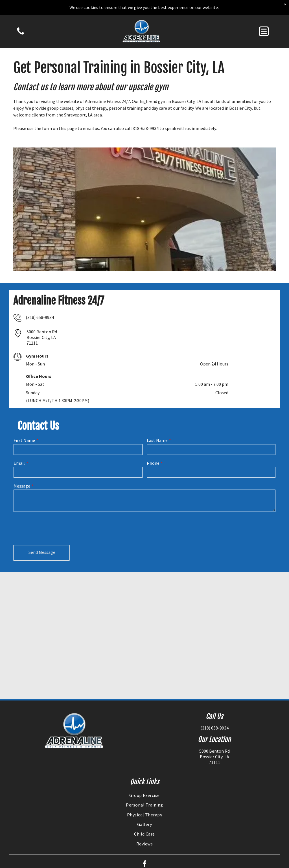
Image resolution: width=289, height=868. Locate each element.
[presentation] (56, 528)
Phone (153, 463)
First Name (24, 440)
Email (19, 463)
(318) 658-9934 (40, 317)
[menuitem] (145, 795)
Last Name (157, 440)
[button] (264, 31)
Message (22, 486)
